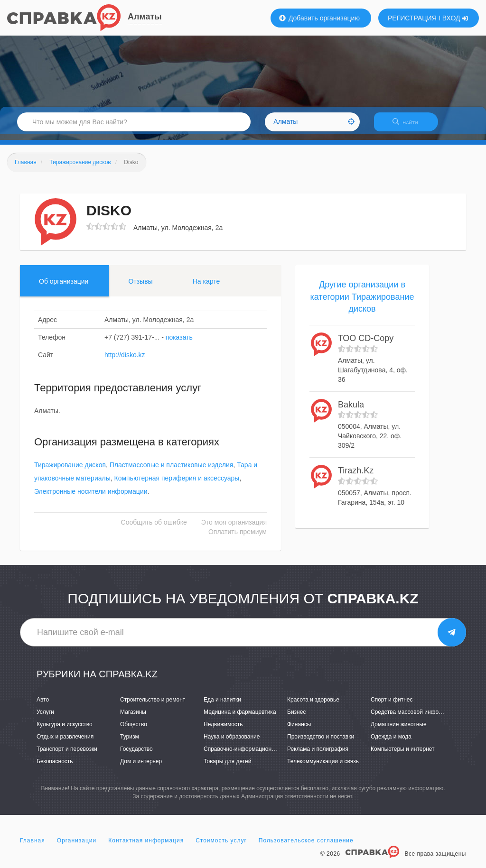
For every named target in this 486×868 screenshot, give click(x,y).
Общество (134, 730)
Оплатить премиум (238, 538)
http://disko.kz (125, 360)
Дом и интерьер (141, 767)
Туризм (130, 742)
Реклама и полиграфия (318, 755)
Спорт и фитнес (392, 705)
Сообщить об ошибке (154, 528)
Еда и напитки (222, 705)
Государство (136, 755)
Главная (33, 846)
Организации (77, 846)
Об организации (64, 287)
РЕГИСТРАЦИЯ (412, 18)
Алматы (145, 17)
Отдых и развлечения (65, 742)
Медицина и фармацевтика (240, 718)
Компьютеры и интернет (403, 755)
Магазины (133, 718)
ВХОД (455, 18)
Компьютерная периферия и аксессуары (177, 484)
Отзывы (140, 287)
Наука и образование (232, 742)
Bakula (351, 410)
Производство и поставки (321, 742)
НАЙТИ (410, 125)
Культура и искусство (65, 730)
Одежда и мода (391, 742)
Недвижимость (223, 730)
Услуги (45, 718)
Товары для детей (227, 767)
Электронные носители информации (91, 498)
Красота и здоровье (313, 705)
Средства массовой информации (415, 718)
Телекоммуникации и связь (323, 767)
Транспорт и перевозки (67, 755)
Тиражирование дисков (70, 471)
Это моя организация (234, 528)
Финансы (299, 730)
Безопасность (55, 767)
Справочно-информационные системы (255, 755)
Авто (43, 705)
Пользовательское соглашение (306, 846)
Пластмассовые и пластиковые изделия (172, 471)
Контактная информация (146, 846)
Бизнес (296, 718)
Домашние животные (399, 730)
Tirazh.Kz (356, 476)
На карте (206, 287)
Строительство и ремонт (153, 705)
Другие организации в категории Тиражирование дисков (362, 302)
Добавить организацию (319, 18)
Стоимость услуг (221, 846)
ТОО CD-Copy (366, 344)
